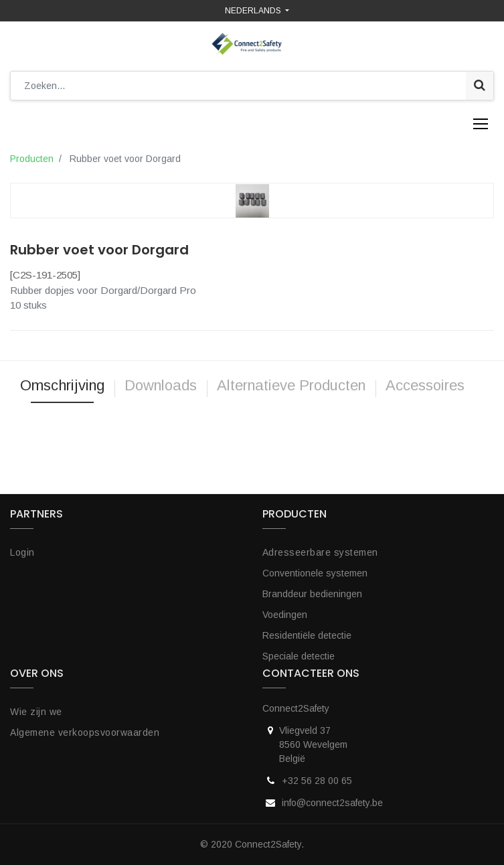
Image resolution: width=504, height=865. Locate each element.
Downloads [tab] (161, 385)
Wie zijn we (36, 712)
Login (22, 552)
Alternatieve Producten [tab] (291, 385)
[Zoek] (480, 86)
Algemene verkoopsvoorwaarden (85, 732)
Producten (32, 159)
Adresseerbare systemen (320, 552)
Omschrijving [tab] (62, 385)
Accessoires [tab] (427, 385)
